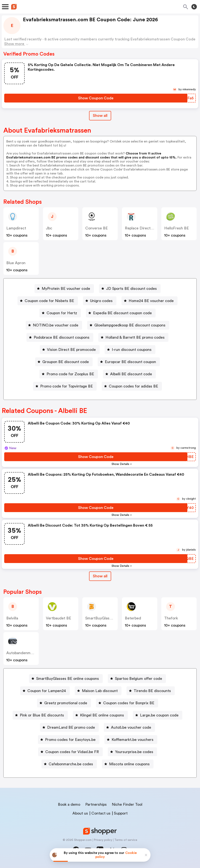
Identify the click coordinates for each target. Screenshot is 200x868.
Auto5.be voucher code (131, 727)
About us (80, 813)
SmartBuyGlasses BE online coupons (68, 679)
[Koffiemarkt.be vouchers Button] (131, 740)
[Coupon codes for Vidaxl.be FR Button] (70, 752)
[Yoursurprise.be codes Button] (132, 752)
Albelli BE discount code (131, 374)
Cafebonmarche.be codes (71, 764)
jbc (49, 228)
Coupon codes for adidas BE (133, 386)
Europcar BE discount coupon (130, 362)
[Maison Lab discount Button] (98, 691)
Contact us (101, 813)
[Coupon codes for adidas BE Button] (132, 386)
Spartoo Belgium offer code (139, 679)
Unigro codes (101, 301)
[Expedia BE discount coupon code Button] (121, 313)
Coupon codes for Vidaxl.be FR (72, 752)
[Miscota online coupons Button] (128, 764)
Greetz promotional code (66, 703)
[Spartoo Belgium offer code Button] (137, 679)
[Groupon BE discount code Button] (64, 362)
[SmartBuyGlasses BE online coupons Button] (66, 679)
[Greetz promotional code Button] (64, 703)
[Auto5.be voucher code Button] (129, 727)
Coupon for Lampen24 (47, 691)
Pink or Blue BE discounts (42, 715)
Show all (100, 576)
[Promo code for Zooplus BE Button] (69, 374)
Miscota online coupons (129, 764)
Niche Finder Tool (127, 804)
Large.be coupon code (159, 715)
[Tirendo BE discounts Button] (151, 691)
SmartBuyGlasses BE (103, 618)
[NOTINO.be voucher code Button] (54, 325)
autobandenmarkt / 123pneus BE (35, 653)
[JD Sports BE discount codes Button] (130, 289)
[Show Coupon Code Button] (96, 98)
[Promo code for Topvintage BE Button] (65, 386)
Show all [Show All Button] (100, 116)
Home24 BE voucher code (151, 301)
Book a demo (69, 804)
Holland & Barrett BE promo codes (135, 337)
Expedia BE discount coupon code (122, 313)
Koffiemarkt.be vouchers (133, 740)
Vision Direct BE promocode (71, 350)
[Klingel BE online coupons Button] (100, 715)
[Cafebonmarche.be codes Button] (69, 764)
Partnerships (96, 804)
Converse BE (97, 228)
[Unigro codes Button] (100, 301)
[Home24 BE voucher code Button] (149, 301)
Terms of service (126, 840)
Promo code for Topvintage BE (67, 386)
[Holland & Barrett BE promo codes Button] (133, 337)
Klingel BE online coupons (102, 715)
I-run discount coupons (132, 350)
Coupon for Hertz (62, 313)
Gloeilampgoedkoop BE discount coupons (130, 325)
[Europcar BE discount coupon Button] (129, 362)
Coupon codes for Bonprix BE (129, 703)
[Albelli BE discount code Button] (129, 374)
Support (121, 813)
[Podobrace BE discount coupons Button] (60, 337)
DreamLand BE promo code (71, 727)
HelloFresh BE (177, 228)
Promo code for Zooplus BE (70, 374)
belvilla (12, 618)
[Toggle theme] (194, 7)
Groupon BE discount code (66, 362)
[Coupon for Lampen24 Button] (45, 691)
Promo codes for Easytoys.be (70, 740)
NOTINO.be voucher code (56, 325)
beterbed (133, 618)
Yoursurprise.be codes (134, 752)
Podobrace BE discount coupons (62, 337)
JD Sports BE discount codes (131, 289)
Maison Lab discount (100, 691)
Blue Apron (16, 263)
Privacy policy (103, 840)
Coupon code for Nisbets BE (49, 301)
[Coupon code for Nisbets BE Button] (48, 301)
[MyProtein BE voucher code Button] (64, 289)
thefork (171, 618)
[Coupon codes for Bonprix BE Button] (127, 703)
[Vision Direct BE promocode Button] (70, 350)
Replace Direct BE (141, 228)
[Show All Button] (100, 576)
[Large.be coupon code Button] (158, 715)
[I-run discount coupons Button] (130, 350)
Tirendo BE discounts (152, 691)
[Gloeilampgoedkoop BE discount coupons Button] (128, 325)
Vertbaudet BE (59, 618)
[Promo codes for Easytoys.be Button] (69, 740)
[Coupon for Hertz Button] (60, 313)
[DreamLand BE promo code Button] (69, 727)
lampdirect (16, 228)
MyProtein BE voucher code (66, 289)
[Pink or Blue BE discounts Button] (40, 715)
